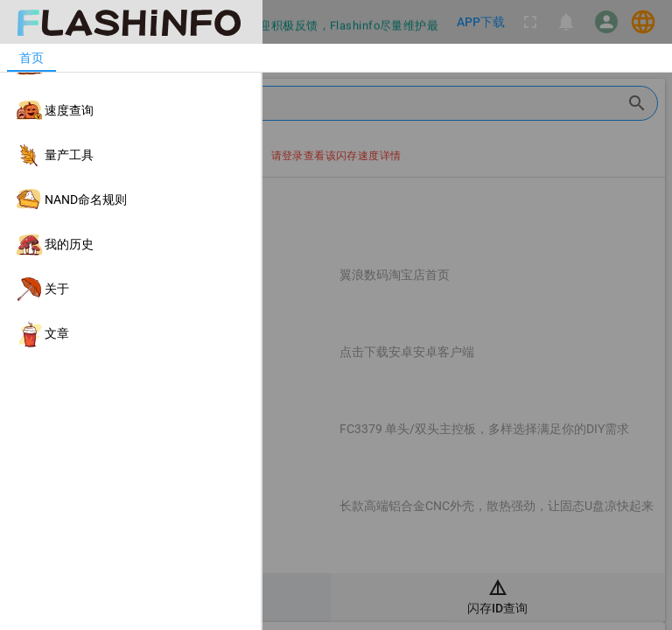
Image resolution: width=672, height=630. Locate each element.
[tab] (31, 58)
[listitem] (130, 66)
